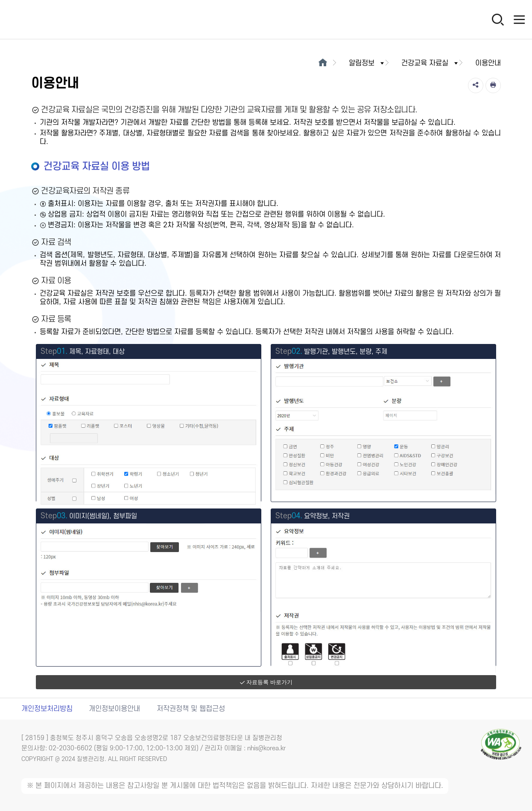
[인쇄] (493, 85)
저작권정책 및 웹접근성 (191, 709)
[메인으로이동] (323, 63)
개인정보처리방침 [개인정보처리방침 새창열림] (47, 709)
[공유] (476, 85)
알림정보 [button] (367, 63)
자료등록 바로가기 (266, 682)
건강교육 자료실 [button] (430, 63)
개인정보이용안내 (114, 709)
